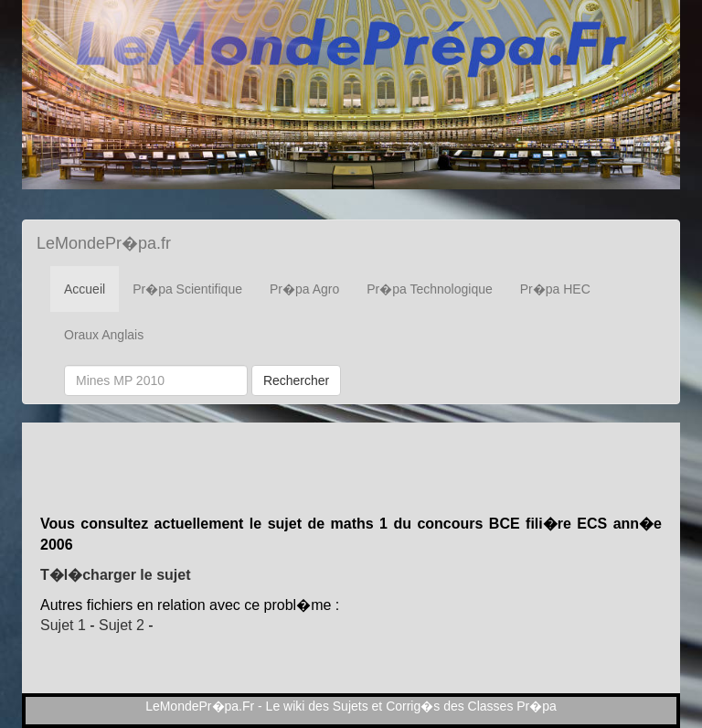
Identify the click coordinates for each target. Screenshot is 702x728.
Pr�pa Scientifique (187, 289)
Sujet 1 (63, 625)
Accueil (85, 289)
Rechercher (296, 380)
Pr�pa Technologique (430, 289)
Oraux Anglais (104, 335)
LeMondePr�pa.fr (104, 243)
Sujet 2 (122, 625)
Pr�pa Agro (304, 289)
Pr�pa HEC (555, 289)
